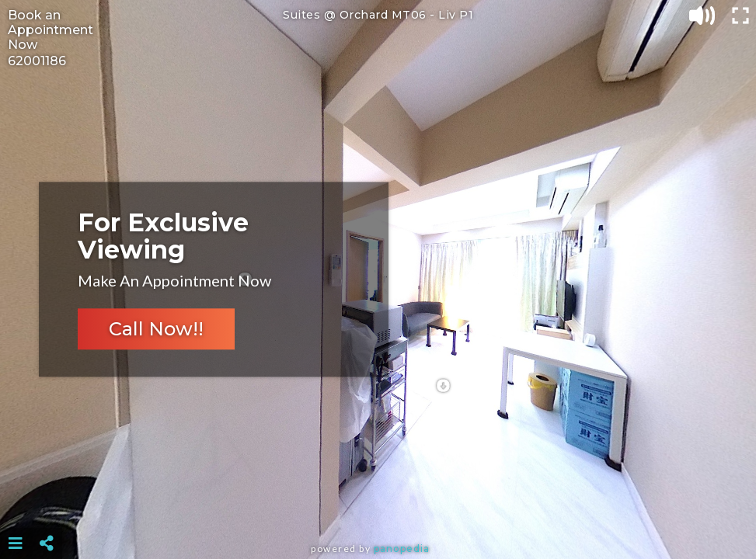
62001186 (37, 61)
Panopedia (402, 549)
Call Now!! (156, 330)
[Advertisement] (378, 505)
